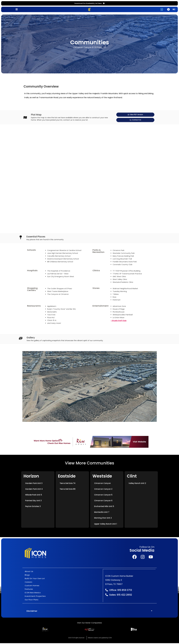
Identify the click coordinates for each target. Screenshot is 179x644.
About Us (29, 572)
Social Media (142, 551)
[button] (25, 387)
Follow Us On (147, 548)
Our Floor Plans (32, 601)
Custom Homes (32, 586)
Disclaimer (32, 612)
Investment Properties (35, 597)
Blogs (27, 576)
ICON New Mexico (33, 594)
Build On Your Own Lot (35, 579)
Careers (29, 583)
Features (29, 590)
